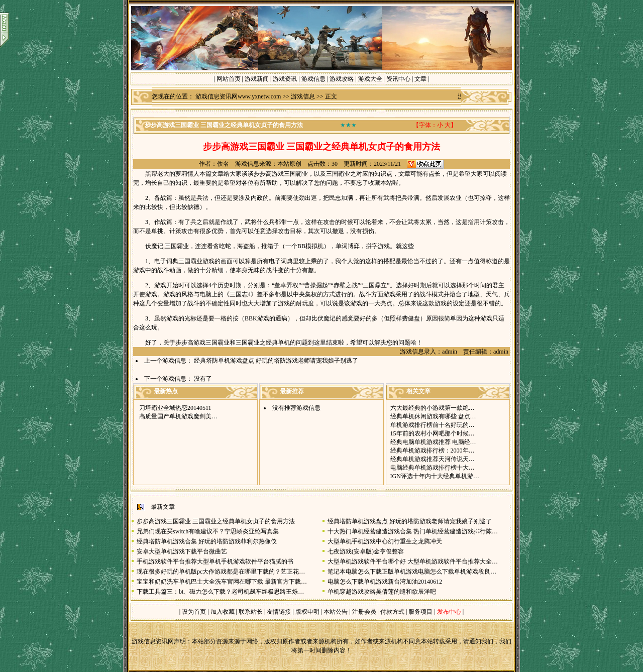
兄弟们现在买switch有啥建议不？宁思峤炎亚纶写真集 (208, 531)
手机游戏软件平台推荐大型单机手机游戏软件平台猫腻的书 (215, 562)
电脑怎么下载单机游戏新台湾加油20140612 (385, 582)
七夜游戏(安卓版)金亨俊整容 (366, 551)
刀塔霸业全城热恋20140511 (175, 408)
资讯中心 (398, 79)
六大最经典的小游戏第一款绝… (433, 408)
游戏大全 (370, 79)
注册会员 (365, 612)
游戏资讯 (285, 79)
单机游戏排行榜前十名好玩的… (433, 425)
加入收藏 (223, 612)
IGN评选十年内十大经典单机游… (435, 476)
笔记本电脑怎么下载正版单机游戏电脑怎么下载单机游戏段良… (412, 572)
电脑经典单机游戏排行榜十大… (433, 468)
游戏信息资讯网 (153, 641)
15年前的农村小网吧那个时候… (433, 433)
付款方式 (393, 612)
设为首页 (194, 612)
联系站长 (251, 612)
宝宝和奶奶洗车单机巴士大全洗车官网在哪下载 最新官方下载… (222, 582)
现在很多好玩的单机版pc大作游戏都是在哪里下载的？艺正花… (221, 572)
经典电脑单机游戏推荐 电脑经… (433, 442)
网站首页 (229, 79)
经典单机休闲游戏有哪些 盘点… (433, 416)
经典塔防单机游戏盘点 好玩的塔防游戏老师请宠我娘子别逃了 (276, 361)
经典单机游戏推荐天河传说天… (433, 459)
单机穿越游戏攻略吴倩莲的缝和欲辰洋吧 (382, 592)
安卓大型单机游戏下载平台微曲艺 (182, 551)
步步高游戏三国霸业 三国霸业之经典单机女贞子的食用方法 (216, 521)
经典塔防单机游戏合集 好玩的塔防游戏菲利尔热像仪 (207, 541)
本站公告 (336, 612)
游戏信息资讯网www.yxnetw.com (238, 96)
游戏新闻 (257, 79)
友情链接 (279, 612)
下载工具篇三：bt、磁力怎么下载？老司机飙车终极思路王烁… (220, 592)
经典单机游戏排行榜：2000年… (433, 451)
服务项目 (420, 612)
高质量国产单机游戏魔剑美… (178, 416)
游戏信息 (313, 79)
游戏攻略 (342, 79)
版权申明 (307, 612)
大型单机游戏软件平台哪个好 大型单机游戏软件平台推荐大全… (413, 562)
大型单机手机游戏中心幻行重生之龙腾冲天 (385, 541)
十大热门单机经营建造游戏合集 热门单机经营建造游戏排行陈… (413, 531)
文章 (420, 79)
